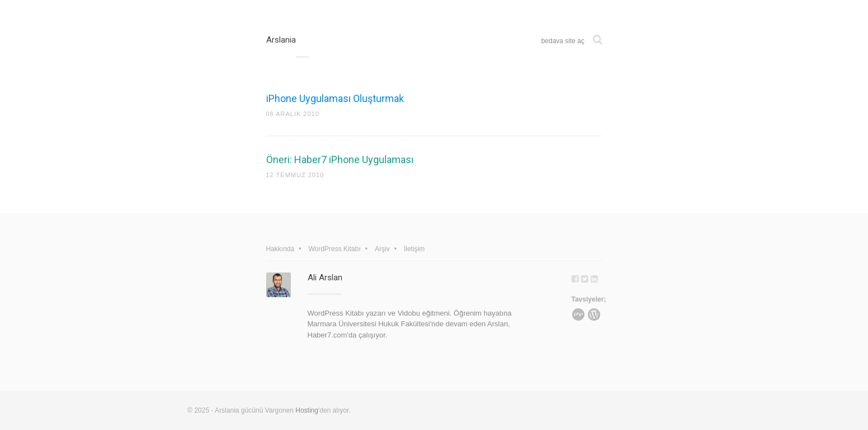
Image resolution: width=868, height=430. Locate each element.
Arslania (281, 40)
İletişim (414, 249)
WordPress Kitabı (334, 249)
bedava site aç (563, 41)
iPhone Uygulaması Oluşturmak (335, 98)
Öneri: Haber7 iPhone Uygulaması (340, 159)
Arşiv (382, 249)
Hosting (307, 410)
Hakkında (280, 249)
